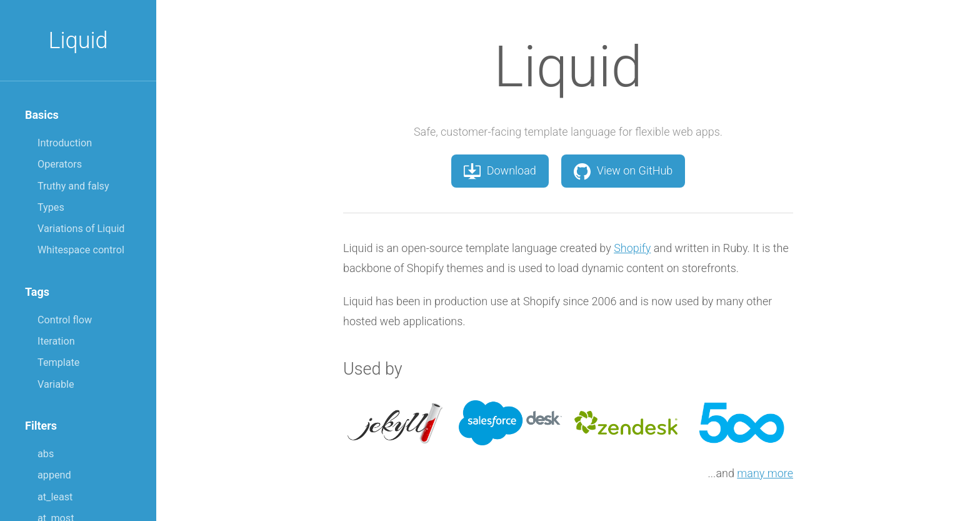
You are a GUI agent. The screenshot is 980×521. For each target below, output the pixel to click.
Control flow (65, 320)
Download (500, 171)
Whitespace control (81, 250)
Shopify (632, 248)
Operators (60, 164)
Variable (56, 384)
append (54, 475)
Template (58, 362)
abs (46, 454)
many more (765, 473)
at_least (55, 497)
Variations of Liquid (81, 229)
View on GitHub (623, 171)
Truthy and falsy (73, 186)
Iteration (56, 341)
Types (51, 207)
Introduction (65, 143)
